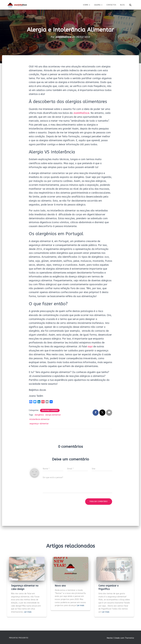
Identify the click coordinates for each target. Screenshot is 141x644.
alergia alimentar (53, 415)
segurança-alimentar (39, 424)
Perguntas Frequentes (19, 638)
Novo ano (60, 586)
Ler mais (28, 612)
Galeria (98, 5)
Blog (122, 5)
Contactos (111, 5)
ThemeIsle (129, 638)
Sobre (87, 5)
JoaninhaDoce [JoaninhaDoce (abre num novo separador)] (81, 113)
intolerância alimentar (39, 419)
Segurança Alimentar (50, 410)
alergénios (39, 415)
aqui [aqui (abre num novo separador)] (90, 346)
